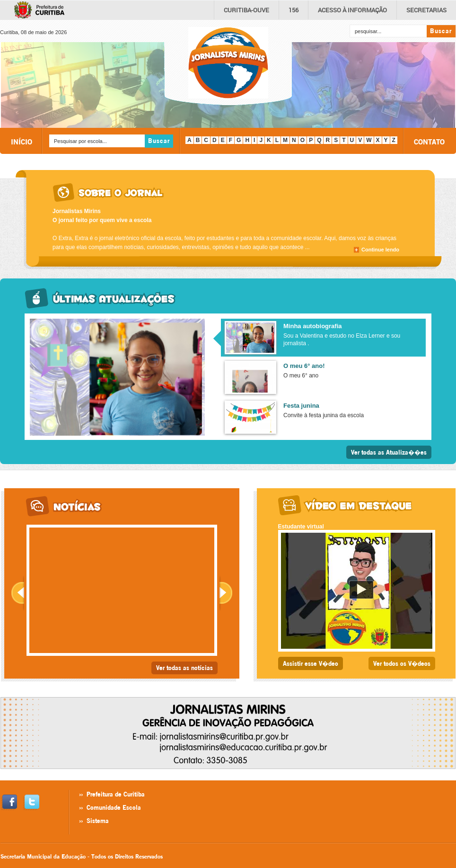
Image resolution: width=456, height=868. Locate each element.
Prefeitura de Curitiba (116, 794)
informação (352, 10)
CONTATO (429, 142)
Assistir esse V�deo (311, 663)
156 (294, 10)
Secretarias (426, 10)
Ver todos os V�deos (402, 663)
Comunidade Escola (114, 807)
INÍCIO (22, 142)
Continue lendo (380, 250)
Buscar (441, 31)
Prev (18, 593)
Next (226, 593)
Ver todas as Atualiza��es (389, 452)
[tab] (322, 338)
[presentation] (323, 338)
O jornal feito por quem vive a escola (102, 220)
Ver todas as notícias (184, 668)
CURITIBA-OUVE (246, 10)
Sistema (98, 821)
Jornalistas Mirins (77, 211)
